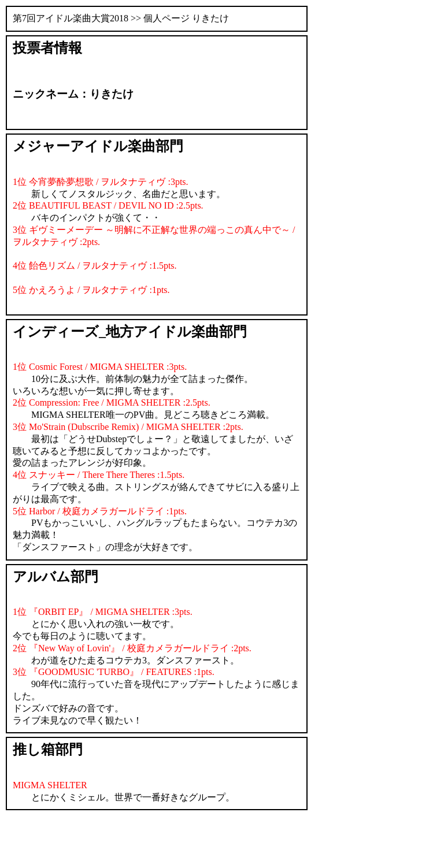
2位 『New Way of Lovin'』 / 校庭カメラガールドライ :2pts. (132, 648)
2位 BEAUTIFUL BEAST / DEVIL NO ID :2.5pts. (108, 205)
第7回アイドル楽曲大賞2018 (71, 18)
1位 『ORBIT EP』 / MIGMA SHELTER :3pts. (103, 612)
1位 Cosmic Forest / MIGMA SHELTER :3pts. (100, 367)
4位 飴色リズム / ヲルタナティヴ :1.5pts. (95, 266)
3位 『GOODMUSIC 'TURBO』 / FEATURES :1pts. (114, 672)
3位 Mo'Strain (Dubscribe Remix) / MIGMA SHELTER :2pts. (128, 427)
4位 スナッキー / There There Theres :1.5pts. (99, 475)
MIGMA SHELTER (50, 785)
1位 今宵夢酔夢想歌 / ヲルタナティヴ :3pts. (101, 182)
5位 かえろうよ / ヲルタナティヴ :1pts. (91, 290)
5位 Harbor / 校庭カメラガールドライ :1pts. (100, 511)
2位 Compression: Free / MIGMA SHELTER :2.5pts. (112, 403)
